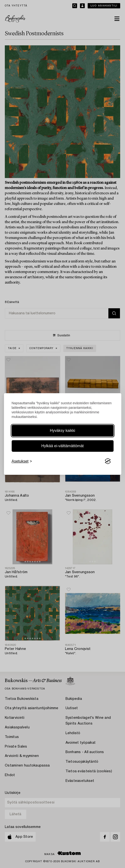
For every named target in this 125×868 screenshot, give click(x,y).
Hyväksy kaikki (62, 431)
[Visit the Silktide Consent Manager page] (108, 461)
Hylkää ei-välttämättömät (62, 446)
